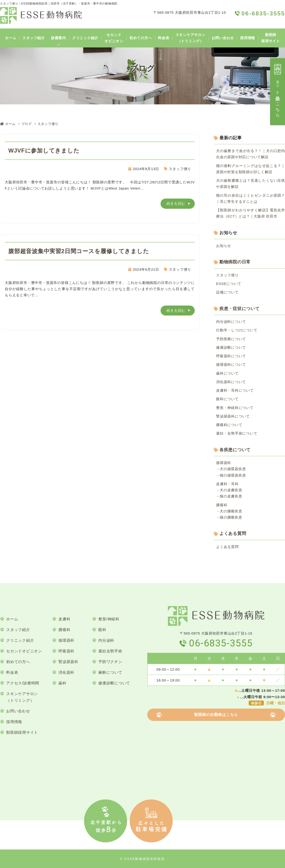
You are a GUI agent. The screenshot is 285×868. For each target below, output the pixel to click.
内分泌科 (106, 640)
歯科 (62, 683)
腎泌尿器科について (233, 416)
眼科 (102, 630)
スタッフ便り (227, 275)
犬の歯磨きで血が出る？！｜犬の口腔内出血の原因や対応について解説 (251, 154)
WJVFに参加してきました (44, 151)
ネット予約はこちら (278, 90)
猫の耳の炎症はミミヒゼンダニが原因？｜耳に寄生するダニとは (251, 198)
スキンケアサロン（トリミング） (190, 38)
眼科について (227, 399)
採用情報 (248, 38)
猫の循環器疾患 (233, 475)
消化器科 (66, 672)
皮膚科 (64, 619)
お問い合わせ (223, 38)
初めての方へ (141, 38)
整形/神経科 (109, 619)
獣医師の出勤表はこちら (216, 715)
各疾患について (235, 450)
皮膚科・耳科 (227, 484)
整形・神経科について (235, 408)
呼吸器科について (231, 356)
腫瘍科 (222, 505)
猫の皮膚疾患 (231, 496)
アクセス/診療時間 (23, 683)
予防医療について (231, 339)
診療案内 (59, 38)
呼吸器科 (66, 651)
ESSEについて (229, 284)
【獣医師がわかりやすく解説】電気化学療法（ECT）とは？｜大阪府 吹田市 (251, 213)
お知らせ (224, 246)
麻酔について (110, 672)
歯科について (227, 373)
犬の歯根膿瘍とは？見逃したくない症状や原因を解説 (251, 183)
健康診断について (231, 347)
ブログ (27, 124)
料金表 (164, 38)
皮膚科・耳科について (235, 390)
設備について (227, 292)
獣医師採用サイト (271, 38)
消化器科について (231, 382)
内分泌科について (231, 322)
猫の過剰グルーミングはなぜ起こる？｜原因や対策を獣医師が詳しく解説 (251, 169)
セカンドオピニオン (114, 38)
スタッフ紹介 (34, 38)
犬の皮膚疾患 (231, 490)
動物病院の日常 (235, 262)
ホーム (11, 38)
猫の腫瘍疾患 (231, 517)
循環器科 (224, 463)
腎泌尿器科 (68, 662)
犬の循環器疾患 (233, 469)
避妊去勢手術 (110, 651)
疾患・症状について (240, 309)
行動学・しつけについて (237, 330)
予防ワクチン (110, 662)
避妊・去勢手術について (237, 433)
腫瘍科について (229, 425)
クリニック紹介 (85, 38)
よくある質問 (233, 534)
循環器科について (231, 364)
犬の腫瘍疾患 (231, 511)
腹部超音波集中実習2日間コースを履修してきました (79, 251)
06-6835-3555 (221, 643)
